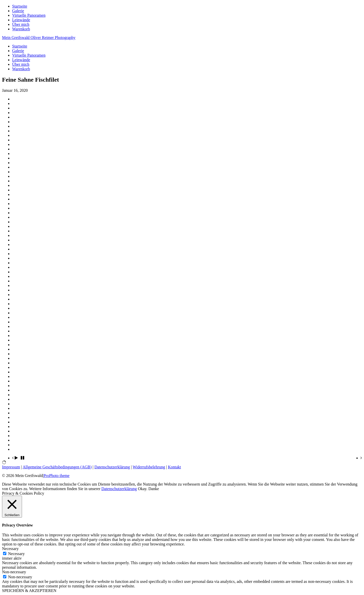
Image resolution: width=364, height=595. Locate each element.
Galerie (18, 11)
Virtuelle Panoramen (29, 15)
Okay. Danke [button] (148, 489)
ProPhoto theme (56, 476)
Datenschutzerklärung (112, 467)
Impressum (11, 467)
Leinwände (21, 20)
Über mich (21, 24)
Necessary (16, 554)
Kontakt (174, 467)
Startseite (20, 6)
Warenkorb (21, 29)
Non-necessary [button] (14, 572)
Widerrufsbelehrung (149, 467)
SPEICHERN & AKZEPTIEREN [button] (29, 591)
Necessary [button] (10, 549)
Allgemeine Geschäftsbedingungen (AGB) (57, 467)
